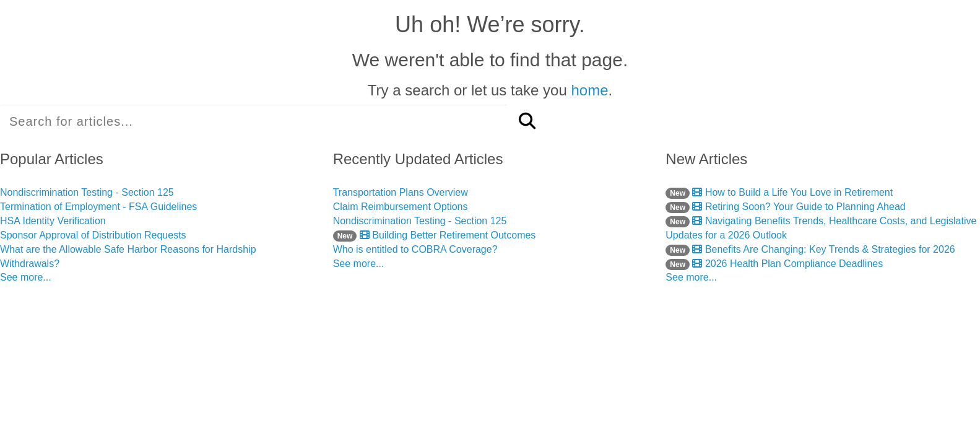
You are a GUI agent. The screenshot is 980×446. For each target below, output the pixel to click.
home (589, 90)
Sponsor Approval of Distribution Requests (93, 235)
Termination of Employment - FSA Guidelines (98, 207)
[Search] (527, 122)
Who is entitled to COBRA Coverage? (415, 249)
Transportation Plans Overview (401, 192)
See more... (26, 277)
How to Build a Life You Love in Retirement (779, 192)
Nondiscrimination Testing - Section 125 (87, 192)
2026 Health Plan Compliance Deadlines (774, 264)
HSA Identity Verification (53, 221)
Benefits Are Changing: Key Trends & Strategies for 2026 (810, 249)
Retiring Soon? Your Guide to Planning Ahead (785, 207)
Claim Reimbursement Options (401, 207)
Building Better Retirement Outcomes (435, 235)
